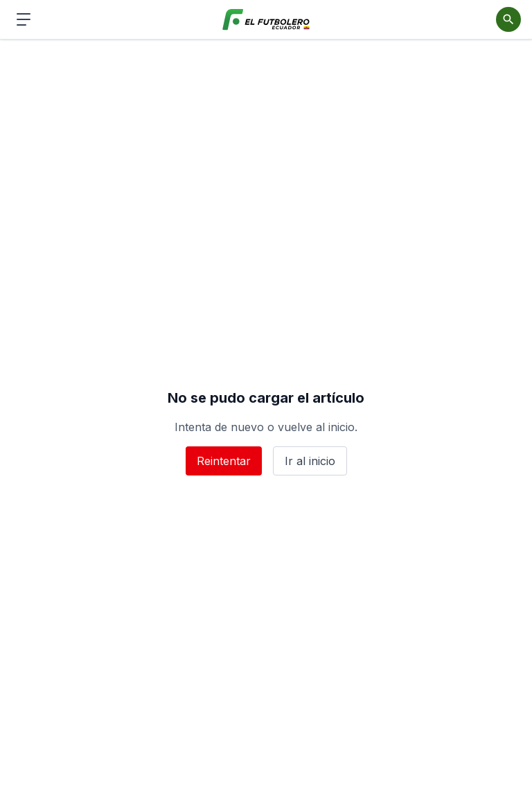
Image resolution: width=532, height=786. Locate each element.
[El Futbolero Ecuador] (266, 20)
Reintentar (224, 461)
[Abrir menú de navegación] (24, 19)
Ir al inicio (310, 461)
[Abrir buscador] (508, 19)
